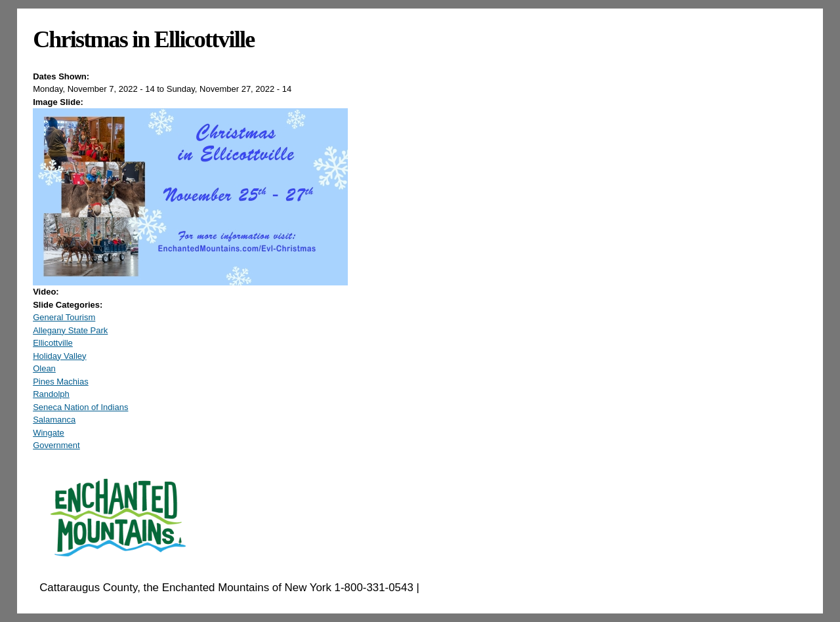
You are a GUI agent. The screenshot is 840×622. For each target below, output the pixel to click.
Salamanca (54, 420)
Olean (44, 368)
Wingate (49, 433)
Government (56, 445)
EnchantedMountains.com (487, 588)
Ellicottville (53, 343)
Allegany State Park (70, 330)
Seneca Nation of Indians (80, 407)
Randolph (51, 394)
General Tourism (64, 317)
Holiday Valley (59, 356)
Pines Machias (61, 382)
